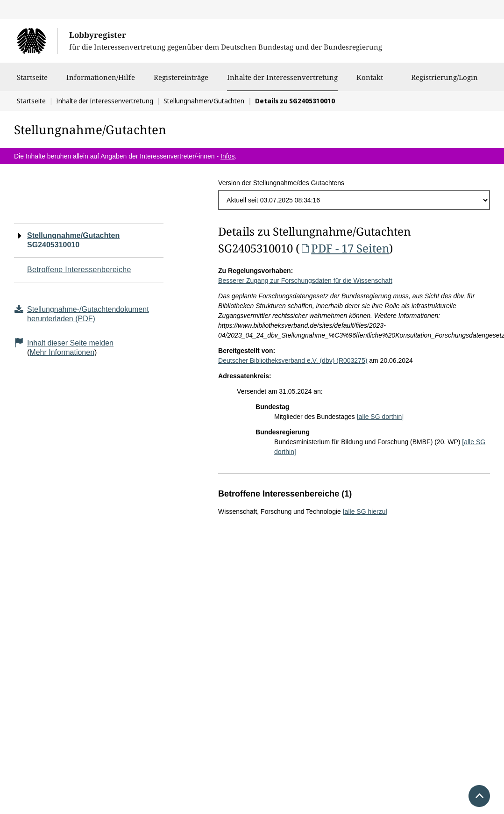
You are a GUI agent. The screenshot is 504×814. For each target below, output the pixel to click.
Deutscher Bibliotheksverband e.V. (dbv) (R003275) (293, 360)
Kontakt (370, 82)
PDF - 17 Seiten (344, 248)
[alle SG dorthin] (380, 417)
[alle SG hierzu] (365, 511)
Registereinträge (181, 82)
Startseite (32, 82)
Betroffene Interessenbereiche (79, 270)
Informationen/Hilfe (101, 82)
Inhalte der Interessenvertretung (282, 77)
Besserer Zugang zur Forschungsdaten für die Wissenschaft (305, 281)
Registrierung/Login (444, 82)
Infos (227, 156)
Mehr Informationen (62, 352)
